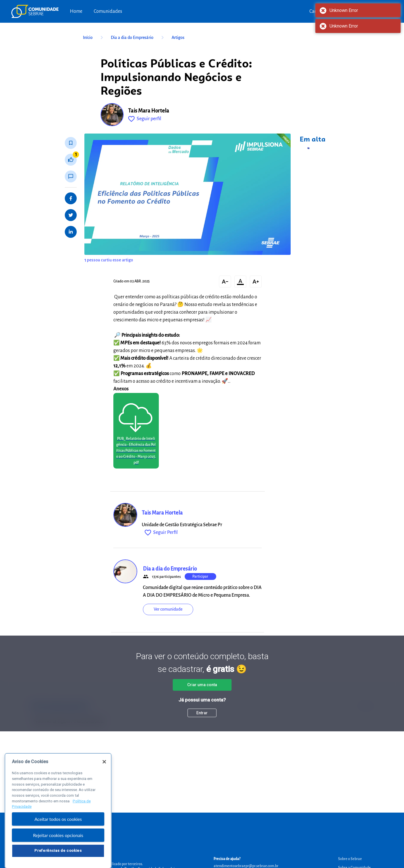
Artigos (178, 38)
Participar (200, 576)
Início (94, 38)
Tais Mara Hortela (149, 111)
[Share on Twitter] (71, 215)
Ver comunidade (168, 609)
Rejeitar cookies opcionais (58, 847)
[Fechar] (104, 773)
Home (76, 11)
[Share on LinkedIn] (71, 232)
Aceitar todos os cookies (58, 830)
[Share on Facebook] (71, 198)
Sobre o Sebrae (350, 859)
